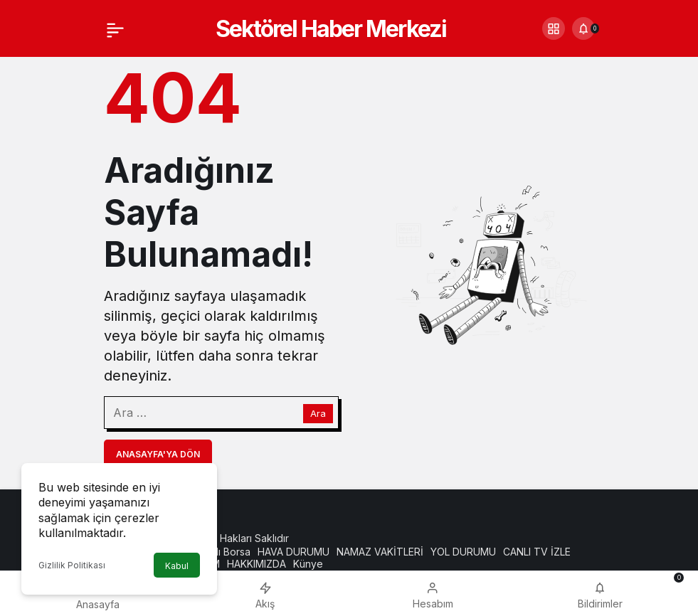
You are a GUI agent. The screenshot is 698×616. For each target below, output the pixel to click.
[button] (554, 28)
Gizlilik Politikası (72, 565)
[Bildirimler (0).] (583, 28)
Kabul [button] (177, 566)
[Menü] (115, 28)
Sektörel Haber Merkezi (331, 29)
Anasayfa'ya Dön (158, 454)
